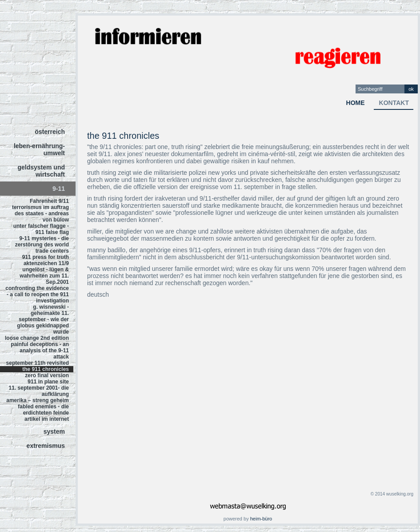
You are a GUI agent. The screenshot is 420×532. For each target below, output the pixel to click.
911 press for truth (46, 257)
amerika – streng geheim (38, 400)
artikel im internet (47, 419)
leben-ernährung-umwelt (39, 149)
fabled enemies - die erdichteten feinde (43, 410)
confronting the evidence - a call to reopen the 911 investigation (37, 294)
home (356, 103)
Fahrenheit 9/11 (49, 201)
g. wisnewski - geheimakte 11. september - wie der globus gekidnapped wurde (43, 319)
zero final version (47, 375)
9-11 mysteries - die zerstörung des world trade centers (42, 245)
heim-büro (261, 519)
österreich (50, 132)
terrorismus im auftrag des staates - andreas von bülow (40, 214)
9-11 (59, 189)
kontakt (394, 103)
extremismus (46, 446)
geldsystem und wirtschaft (41, 171)
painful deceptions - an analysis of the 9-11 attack (40, 351)
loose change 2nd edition (37, 338)
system (54, 431)
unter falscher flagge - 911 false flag (41, 229)
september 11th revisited (38, 363)
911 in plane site (48, 382)
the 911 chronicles (46, 369)
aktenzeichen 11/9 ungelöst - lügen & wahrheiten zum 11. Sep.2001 (44, 273)
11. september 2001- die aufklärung (39, 391)
